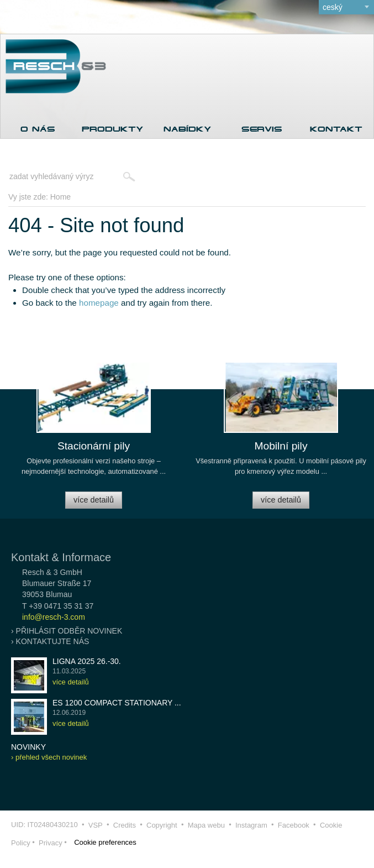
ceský (333, 7)
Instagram (251, 825)
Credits (125, 825)
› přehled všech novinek (49, 757)
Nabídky (187, 129)
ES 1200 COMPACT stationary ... (117, 703)
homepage (99, 303)
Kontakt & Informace (61, 557)
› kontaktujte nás (50, 641)
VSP (96, 825)
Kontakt (336, 129)
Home (60, 197)
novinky (28, 747)
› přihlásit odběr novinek (67, 631)
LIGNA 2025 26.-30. (87, 661)
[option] (94, 440)
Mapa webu (206, 825)
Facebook (294, 825)
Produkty (112, 129)
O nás (38, 129)
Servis (262, 129)
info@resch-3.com (54, 617)
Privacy (51, 843)
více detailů (94, 500)
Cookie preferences (105, 842)
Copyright (162, 825)
